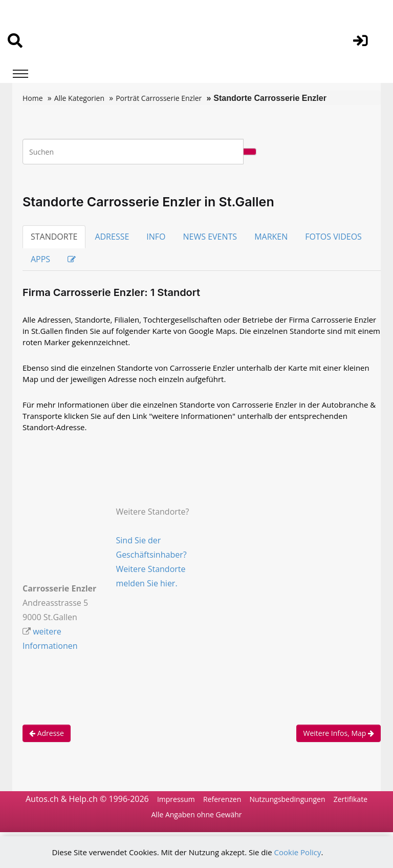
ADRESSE (112, 237)
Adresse (47, 733)
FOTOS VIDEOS (333, 237)
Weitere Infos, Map (339, 733)
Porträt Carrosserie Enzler (159, 98)
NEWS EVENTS (210, 237)
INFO (156, 237)
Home (33, 98)
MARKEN (271, 237)
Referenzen (222, 799)
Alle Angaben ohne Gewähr (197, 815)
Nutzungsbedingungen (287, 799)
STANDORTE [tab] (54, 237)
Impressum (176, 799)
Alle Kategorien (79, 98)
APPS (40, 259)
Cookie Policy (298, 852)
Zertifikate (351, 799)
